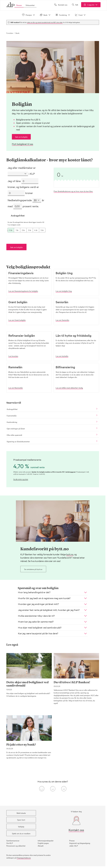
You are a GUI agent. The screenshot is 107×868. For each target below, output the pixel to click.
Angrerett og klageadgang (80, 843)
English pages (43, 843)
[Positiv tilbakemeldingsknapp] (42, 789)
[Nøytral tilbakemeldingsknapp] (53, 789)
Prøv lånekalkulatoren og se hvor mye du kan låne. (73, 191)
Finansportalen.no (24, 858)
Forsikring (63, 15)
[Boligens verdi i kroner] (16, 193)
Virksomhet (30, 5)
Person (19, 5)
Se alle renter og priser (21, 479)
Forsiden (10, 33)
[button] (21, 137)
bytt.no (70, 554)
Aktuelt (41, 846)
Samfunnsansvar (13, 841)
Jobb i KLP (74, 846)
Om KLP (10, 843)
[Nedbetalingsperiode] (37, 200)
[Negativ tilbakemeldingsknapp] (64, 789)
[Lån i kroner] (30, 181)
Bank (46, 15)
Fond (81, 15)
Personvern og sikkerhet (16, 846)
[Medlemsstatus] (18, 174)
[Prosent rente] (18, 206)
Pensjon (29, 15)
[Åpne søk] (75, 5)
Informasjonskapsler (46, 841)
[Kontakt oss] (61, 5)
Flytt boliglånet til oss (22, 144)
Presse (72, 841)
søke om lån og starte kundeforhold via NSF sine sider (45, 22)
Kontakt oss (76, 830)
